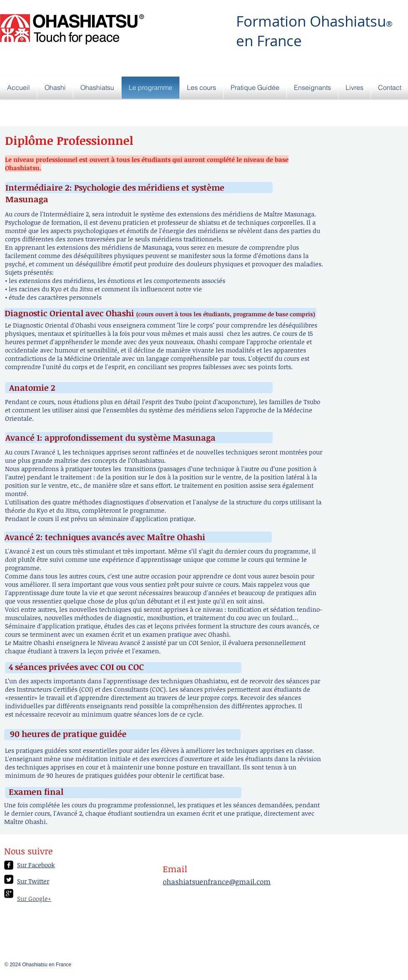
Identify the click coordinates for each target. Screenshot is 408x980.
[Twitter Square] (9, 879)
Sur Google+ (34, 898)
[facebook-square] (9, 865)
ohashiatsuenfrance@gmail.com (217, 882)
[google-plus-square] (9, 893)
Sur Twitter (33, 881)
